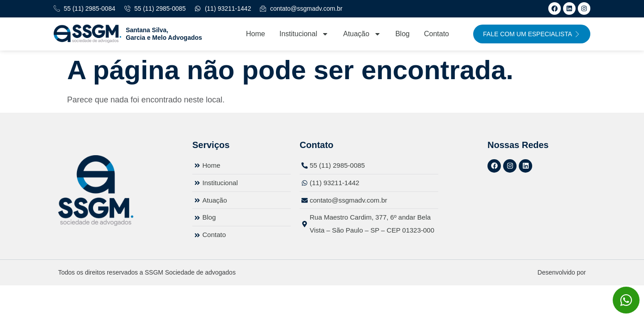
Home (256, 34)
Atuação (362, 34)
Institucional (304, 34)
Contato (436, 34)
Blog (402, 34)
